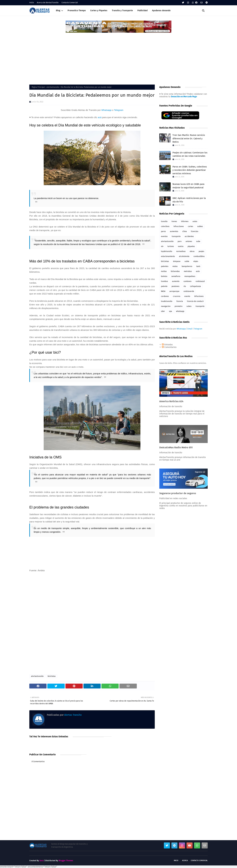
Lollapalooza (195, 286)
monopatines (190, 276)
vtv (162, 246)
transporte (176, 236)
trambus (164, 281)
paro (180, 241)
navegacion (166, 306)
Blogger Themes (66, 861)
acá (100, 117)
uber (163, 311)
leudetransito (167, 301)
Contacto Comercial (70, 3)
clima (185, 231)
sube (198, 241)
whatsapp (180, 311)
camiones (187, 281)
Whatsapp (106, 110)
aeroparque (174, 291)
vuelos (181, 246)
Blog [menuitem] (58, 11)
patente (164, 286)
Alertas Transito (73, 715)
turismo (171, 246)
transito (164, 221)
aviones (189, 241)
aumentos (174, 231)
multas (164, 271)
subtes (200, 226)
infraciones (199, 296)
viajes (196, 261)
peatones (175, 286)
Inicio (32, 3)
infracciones (179, 226)
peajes (201, 251)
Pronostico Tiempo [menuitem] (77, 11)
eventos (164, 236)
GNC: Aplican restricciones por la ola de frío (189, 200)
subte (187, 261)
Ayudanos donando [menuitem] (161, 11)
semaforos (176, 276)
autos (195, 221)
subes (189, 306)
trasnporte (200, 306)
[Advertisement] (118, 56)
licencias (195, 231)
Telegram (119, 110)
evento (187, 296)
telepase (177, 261)
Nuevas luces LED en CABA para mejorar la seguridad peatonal (188, 186)
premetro (179, 306)
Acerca (185, 861)
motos (175, 266)
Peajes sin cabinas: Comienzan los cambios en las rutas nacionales (190, 154)
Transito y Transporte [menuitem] (122, 11)
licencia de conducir (195, 301)
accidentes (189, 236)
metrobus (188, 271)
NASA (163, 291)
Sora (41, 861)
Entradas (167, 345)
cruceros (177, 296)
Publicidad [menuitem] (142, 11)
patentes (165, 266)
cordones (165, 296)
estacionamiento (168, 256)
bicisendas (175, 271)
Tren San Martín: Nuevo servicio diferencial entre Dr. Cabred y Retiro (189, 138)
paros (163, 231)
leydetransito (167, 251)
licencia (180, 301)
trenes (174, 221)
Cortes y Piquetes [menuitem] (99, 11)
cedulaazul (200, 281)
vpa (170, 311)
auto (198, 271)
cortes (191, 226)
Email (190, 329)
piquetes (191, 246)
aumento (176, 281)
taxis (198, 266)
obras (192, 251)
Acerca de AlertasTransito (48, 3)
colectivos (165, 226)
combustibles (199, 256)
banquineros (187, 266)
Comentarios (169, 347)
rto (185, 286)
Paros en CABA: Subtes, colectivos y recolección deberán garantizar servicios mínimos (190, 170)
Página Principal (38, 87)
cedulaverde (189, 291)
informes (185, 221)
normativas (181, 251)
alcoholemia (184, 256)
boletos (164, 276)
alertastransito (53, 87)
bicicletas (52, 676)
